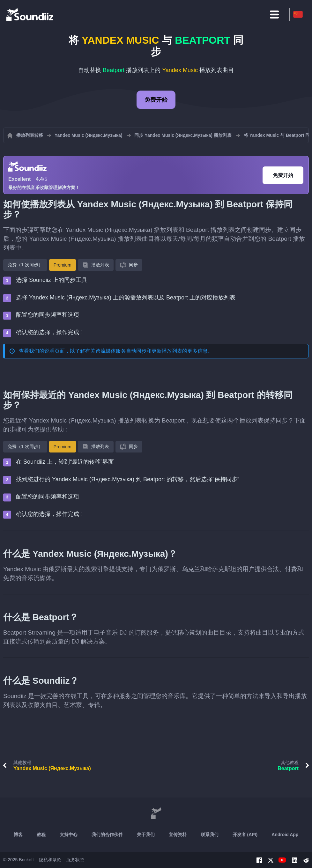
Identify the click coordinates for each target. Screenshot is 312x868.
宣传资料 (178, 835)
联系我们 (210, 835)
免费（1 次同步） (25, 265)
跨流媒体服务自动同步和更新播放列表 (139, 351)
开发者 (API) (245, 835)
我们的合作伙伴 (107, 835)
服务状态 (75, 860)
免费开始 (156, 100)
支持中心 (69, 835)
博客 (18, 835)
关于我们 (146, 835)
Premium (63, 265)
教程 (41, 835)
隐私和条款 (50, 860)
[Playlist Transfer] (30, 14)
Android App (285, 835)
